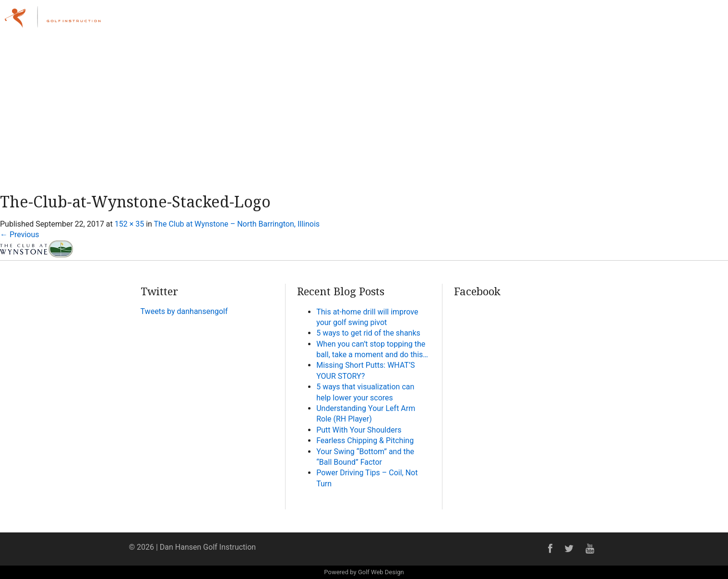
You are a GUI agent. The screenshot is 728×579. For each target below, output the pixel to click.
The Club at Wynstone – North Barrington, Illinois (237, 224)
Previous (20, 235)
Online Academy (641, 21)
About (492, 21)
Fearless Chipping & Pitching (365, 440)
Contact (698, 21)
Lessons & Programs (557, 21)
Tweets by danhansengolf (184, 311)
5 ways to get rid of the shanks (368, 333)
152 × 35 (129, 224)
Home (454, 21)
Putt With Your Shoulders (359, 430)
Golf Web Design (381, 572)
